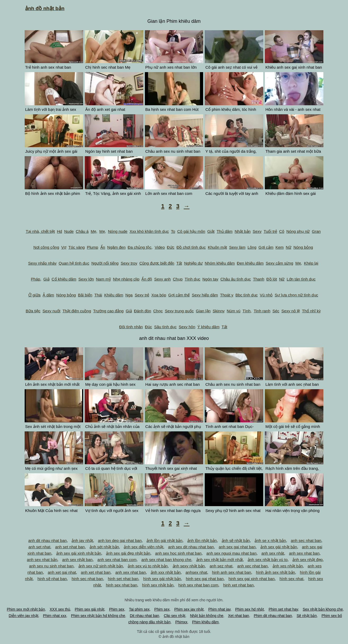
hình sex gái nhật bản (162, 579)
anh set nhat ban (70, 547)
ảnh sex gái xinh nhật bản (79, 553)
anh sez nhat (221, 566)
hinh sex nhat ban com (198, 585)
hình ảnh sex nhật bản (276, 572)
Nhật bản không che (207, 616)
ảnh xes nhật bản (288, 566)
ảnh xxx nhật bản (166, 572)
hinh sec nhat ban (87, 579)
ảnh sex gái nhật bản (279, 547)
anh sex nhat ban (304, 553)
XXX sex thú (60, 609)
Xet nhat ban (238, 616)
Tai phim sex (139, 609)
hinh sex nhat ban (122, 585)
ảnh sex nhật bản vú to (268, 560)
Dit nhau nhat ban (144, 616)
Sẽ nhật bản (307, 616)
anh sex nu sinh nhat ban (51, 566)
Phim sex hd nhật (249, 609)
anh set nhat (39, 547)
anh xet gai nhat (62, 572)
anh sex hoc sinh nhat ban (178, 553)
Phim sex (117, 609)
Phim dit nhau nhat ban (273, 616)
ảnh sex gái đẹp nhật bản (128, 553)
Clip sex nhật (175, 616)
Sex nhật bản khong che (323, 609)
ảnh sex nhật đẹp (307, 560)
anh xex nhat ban (130, 572)
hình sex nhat (291, 579)
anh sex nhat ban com (117, 560)
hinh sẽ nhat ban (52, 579)
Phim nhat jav (219, 609)
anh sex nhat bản (42, 560)
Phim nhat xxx (55, 616)
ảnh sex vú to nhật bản (148, 566)
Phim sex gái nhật (90, 609)
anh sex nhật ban (77, 560)
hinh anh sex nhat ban (232, 572)
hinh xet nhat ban (238, 585)
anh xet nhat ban (96, 572)
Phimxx (181, 622)
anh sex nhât (273, 553)
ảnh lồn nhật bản (202, 540)
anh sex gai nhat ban (237, 547)
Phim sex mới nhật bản (26, 609)
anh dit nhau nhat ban (48, 540)
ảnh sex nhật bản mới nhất (220, 560)
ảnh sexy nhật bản (189, 566)
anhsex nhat (196, 572)
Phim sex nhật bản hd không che (98, 616)
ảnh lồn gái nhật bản (164, 540)
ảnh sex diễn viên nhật (143, 547)
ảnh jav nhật (82, 540)
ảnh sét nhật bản (104, 547)
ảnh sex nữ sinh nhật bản (101, 566)
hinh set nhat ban (123, 579)
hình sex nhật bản (158, 585)
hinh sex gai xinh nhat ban (252, 579)
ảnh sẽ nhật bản (236, 540)
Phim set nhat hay (283, 609)
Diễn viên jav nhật (24, 616)
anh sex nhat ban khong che (166, 560)
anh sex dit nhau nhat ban (191, 547)
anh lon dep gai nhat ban (120, 540)
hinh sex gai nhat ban (205, 579)
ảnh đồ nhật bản (45, 8)
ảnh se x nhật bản (270, 540)
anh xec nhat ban (253, 566)
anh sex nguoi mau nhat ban (231, 553)
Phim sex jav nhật (189, 609)
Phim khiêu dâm (205, 622)
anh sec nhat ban (306, 540)
